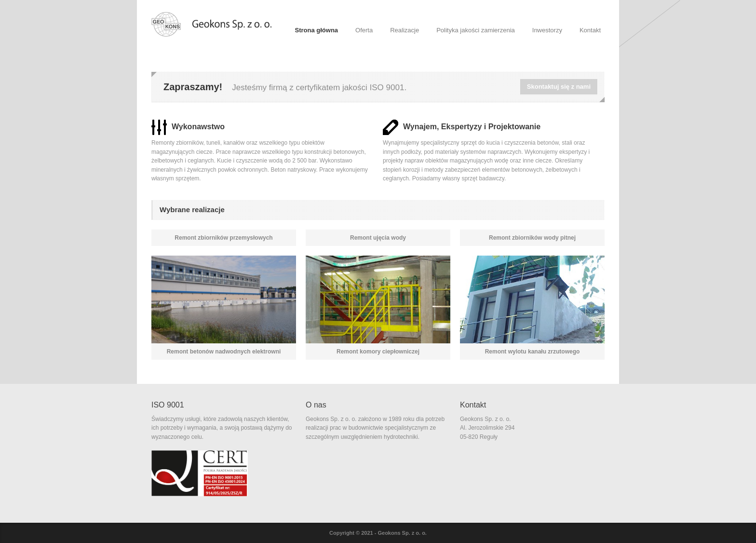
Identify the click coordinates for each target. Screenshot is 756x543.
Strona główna (317, 30)
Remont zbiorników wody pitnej (532, 238)
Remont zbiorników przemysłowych (223, 238)
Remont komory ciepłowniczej (378, 352)
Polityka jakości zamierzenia (476, 30)
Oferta (364, 30)
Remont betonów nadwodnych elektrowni (224, 352)
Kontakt (590, 30)
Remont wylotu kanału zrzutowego (533, 352)
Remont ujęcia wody (378, 238)
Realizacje (405, 30)
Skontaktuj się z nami (559, 87)
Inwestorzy (547, 30)
